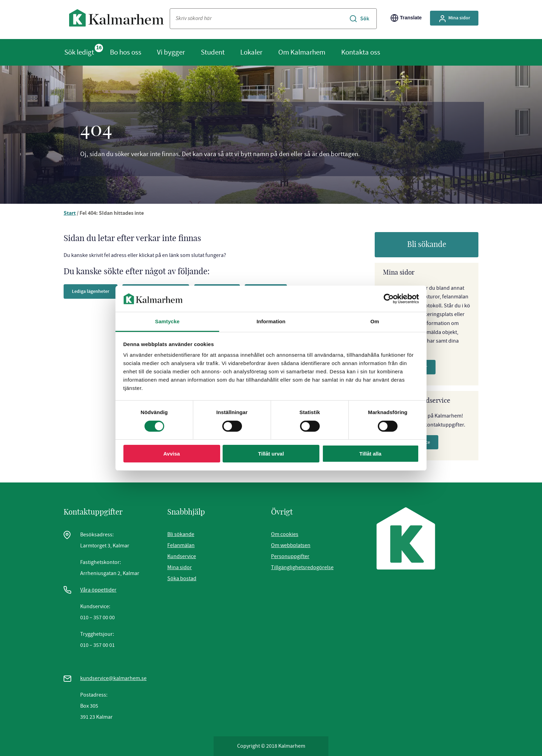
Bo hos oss (126, 52)
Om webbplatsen (291, 545)
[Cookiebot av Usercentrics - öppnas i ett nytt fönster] (389, 299)
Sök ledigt (79, 52)
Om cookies (285, 534)
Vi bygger (171, 52)
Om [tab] (375, 321)
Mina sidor (180, 567)
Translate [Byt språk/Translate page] (403, 18)
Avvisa (172, 454)
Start (70, 214)
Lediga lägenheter (93, 291)
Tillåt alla (371, 454)
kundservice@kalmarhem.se (113, 678)
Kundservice (182, 556)
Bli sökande (427, 245)
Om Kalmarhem (302, 52)
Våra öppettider (98, 590)
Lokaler (251, 52)
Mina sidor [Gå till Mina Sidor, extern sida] (453, 18)
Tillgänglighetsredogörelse (302, 567)
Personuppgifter (290, 556)
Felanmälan (181, 545)
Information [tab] (271, 321)
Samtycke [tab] (167, 321)
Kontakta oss (361, 52)
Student (213, 52)
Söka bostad (182, 578)
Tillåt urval (271, 454)
